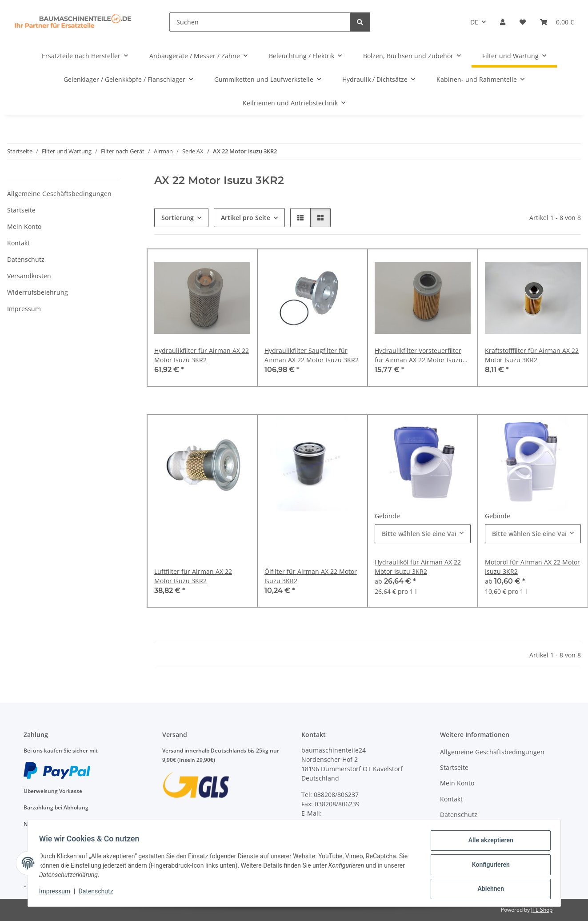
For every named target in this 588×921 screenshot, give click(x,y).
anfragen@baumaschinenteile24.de (355, 823)
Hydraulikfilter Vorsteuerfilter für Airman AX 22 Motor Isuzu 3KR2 (419, 355)
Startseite (21, 210)
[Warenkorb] (557, 22)
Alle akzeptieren (488, 843)
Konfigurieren (488, 866)
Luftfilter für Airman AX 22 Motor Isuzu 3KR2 (193, 576)
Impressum (58, 893)
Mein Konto (24, 226)
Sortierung (178, 218)
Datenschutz (99, 893)
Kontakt (18, 243)
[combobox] (423, 534)
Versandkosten (29, 276)
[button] (503, 22)
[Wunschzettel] (523, 22)
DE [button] (474, 22)
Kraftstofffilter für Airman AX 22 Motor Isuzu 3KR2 (532, 355)
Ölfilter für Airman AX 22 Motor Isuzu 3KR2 (311, 576)
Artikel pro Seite (246, 218)
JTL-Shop (542, 910)
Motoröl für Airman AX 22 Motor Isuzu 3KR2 (532, 567)
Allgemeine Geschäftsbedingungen (59, 194)
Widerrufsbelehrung (38, 292)
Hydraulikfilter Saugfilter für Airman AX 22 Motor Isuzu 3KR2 (312, 355)
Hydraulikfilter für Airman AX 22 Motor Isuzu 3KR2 (202, 355)
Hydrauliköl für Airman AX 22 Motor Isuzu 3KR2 (418, 567)
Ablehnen (488, 889)
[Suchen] (260, 22)
